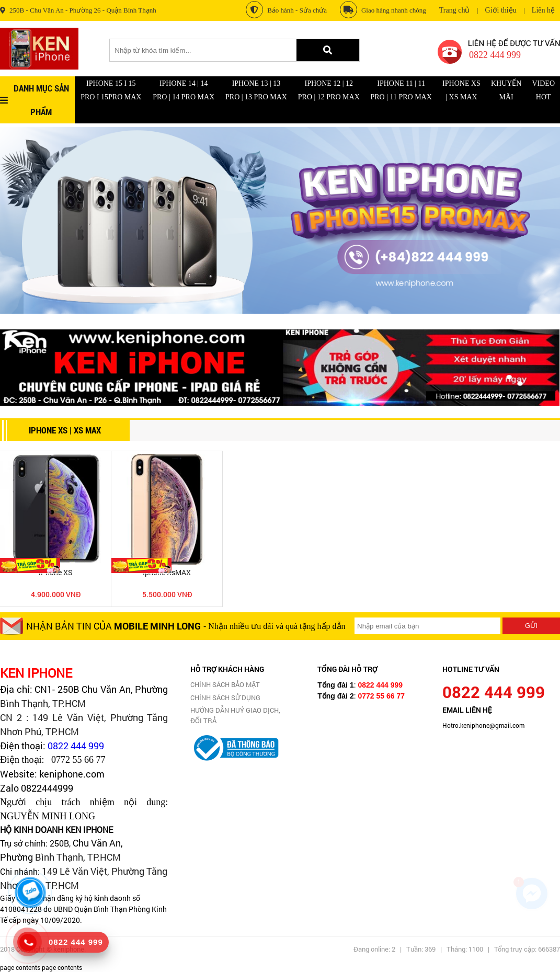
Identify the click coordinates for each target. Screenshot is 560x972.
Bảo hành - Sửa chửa (286, 10)
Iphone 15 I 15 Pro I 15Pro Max (111, 90)
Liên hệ (543, 10)
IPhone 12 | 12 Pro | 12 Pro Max (329, 90)
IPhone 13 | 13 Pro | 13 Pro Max (256, 90)
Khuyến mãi (506, 90)
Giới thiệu (501, 10)
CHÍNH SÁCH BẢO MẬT (225, 684)
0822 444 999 (76, 746)
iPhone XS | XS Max (461, 90)
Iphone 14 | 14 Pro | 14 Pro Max (184, 90)
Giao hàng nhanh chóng (383, 10)
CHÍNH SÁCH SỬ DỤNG (225, 697)
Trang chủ (455, 10)
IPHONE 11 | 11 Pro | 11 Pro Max (401, 90)
